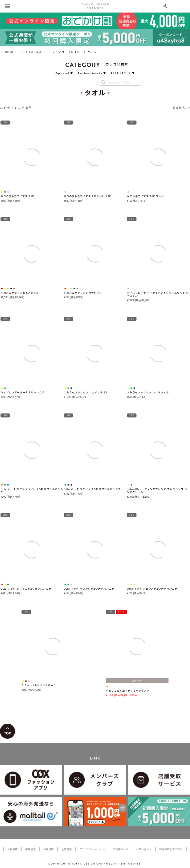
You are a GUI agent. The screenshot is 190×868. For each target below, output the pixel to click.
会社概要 (12, 849)
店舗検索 (30, 849)
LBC (22, 52)
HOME (10, 52)
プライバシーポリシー (92, 849)
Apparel (62, 73)
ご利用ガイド (121, 849)
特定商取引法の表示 (171, 849)
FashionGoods (90, 73)
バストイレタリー (71, 52)
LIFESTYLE (121, 73)
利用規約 (48, 849)
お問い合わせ (144, 849)
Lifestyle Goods (42, 52)
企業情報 (67, 849)
